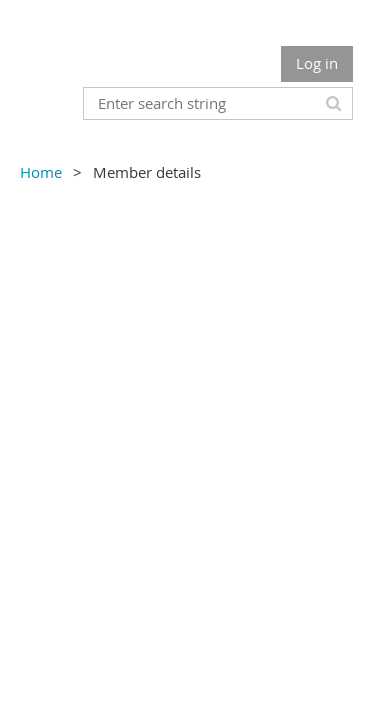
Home (41, 172)
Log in (317, 63)
